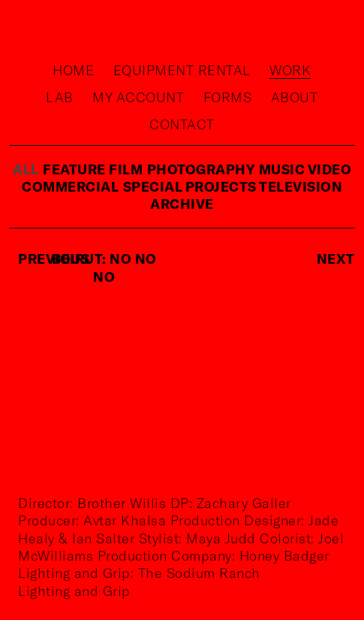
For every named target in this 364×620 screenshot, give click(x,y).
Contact (182, 124)
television (301, 186)
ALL (26, 169)
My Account (138, 97)
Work (290, 70)
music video (305, 169)
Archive (182, 204)
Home (73, 70)
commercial (70, 186)
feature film (93, 169)
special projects (191, 186)
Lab (60, 97)
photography (201, 169)
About (295, 97)
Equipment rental (182, 70)
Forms (228, 97)
